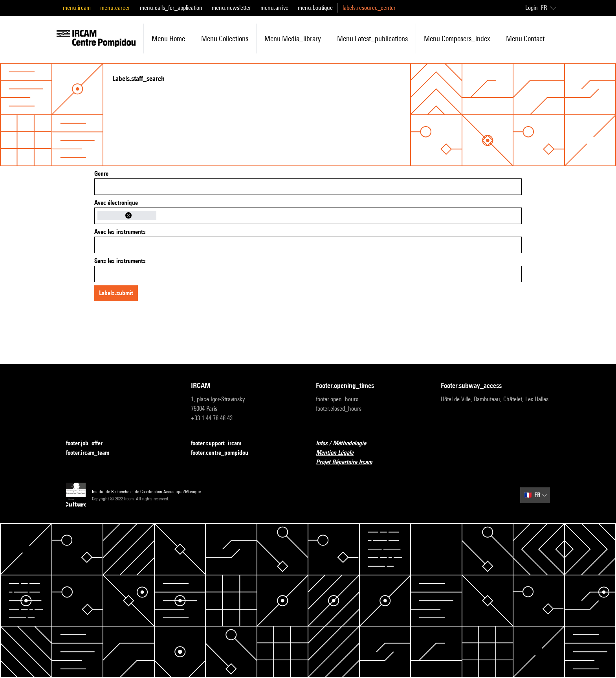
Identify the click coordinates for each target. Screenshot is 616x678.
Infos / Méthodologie (346, 444)
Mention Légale (339, 453)
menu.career (115, 8)
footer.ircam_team (92, 453)
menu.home (168, 39)
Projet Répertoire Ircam (349, 462)
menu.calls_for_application (171, 8)
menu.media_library (293, 39)
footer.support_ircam (221, 444)
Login (532, 8)
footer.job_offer (89, 444)
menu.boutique (315, 8)
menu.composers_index (457, 39)
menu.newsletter (231, 8)
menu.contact (525, 39)
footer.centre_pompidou (224, 453)
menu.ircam (77, 8)
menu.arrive (274, 8)
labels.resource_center (369, 8)
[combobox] (308, 187)
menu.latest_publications (372, 39)
